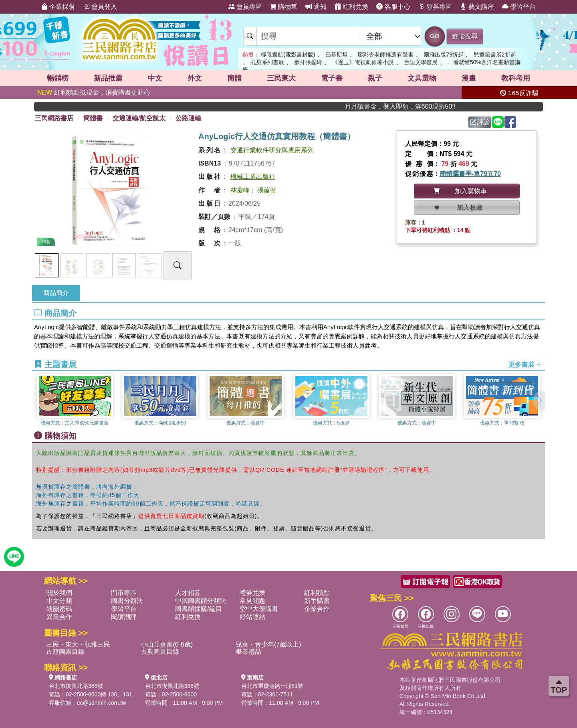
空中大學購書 (259, 609)
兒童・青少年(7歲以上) (268, 644)
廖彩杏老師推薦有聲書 (385, 55)
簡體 (234, 78)
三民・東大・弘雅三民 (78, 644)
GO (435, 36)
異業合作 (59, 617)
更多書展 (525, 365)
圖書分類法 (127, 601)
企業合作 (317, 609)
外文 (195, 78)
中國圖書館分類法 (201, 601)
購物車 (284, 7)
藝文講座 (477, 7)
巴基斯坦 (337, 55)
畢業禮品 (248, 652)
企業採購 (58, 7)
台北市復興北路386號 (76, 686)
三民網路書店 (54, 118)
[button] (539, 400)
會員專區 (245, 7)
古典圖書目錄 (160, 652)
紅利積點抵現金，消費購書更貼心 (94, 92)
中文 (155, 78)
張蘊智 (267, 190)
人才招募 (188, 593)
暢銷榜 (58, 78)
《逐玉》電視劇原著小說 (363, 62)
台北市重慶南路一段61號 (272, 686)
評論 (480, 122)
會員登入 (100, 7)
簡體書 (93, 118)
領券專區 (435, 7)
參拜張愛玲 (308, 62)
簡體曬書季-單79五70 (470, 174)
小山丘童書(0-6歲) (167, 644)
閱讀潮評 (124, 617)
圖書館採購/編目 (198, 609)
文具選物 (422, 78)
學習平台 (519, 7)
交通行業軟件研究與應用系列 (272, 150)
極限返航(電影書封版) (288, 55)
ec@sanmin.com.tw (101, 703)
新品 (108, 78)
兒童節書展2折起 (495, 55)
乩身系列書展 (267, 62)
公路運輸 (188, 118)
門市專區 (124, 593)
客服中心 (393, 7)
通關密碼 (59, 609)
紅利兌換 (351, 7)
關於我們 (59, 593)
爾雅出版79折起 (444, 55)
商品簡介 (56, 293)
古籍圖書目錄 (65, 652)
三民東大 (281, 78)
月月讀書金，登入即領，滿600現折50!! (419, 106)
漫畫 (469, 78)
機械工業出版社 (253, 177)
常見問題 (252, 601)
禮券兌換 (252, 593)
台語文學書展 (421, 62)
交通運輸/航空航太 (139, 118)
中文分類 (59, 601)
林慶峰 (240, 190)
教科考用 (516, 78)
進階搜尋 (465, 36)
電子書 (332, 78)
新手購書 (317, 601)
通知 (316, 7)
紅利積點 (317, 593)
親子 (375, 78)
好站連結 (252, 617)
